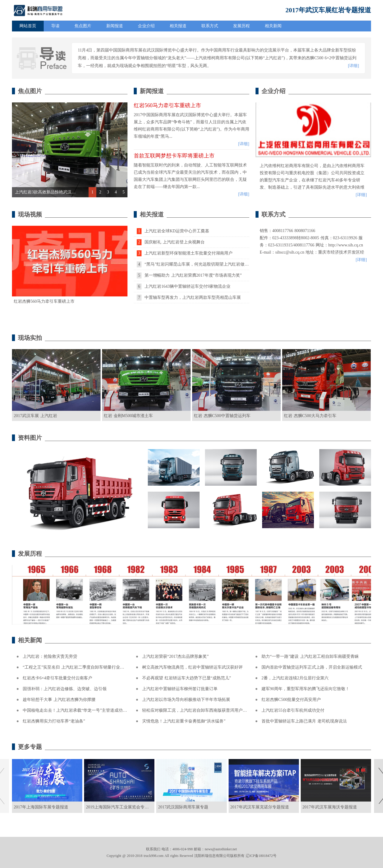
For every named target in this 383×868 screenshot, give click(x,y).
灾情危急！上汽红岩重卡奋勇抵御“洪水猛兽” (184, 721)
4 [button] (116, 192)
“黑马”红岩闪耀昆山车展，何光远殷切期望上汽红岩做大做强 (197, 264)
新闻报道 (115, 26)
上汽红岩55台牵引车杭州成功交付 (293, 710)
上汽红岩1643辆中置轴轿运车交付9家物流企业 (184, 286)
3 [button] (108, 192)
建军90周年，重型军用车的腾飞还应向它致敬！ (306, 689)
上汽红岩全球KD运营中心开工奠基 (173, 231)
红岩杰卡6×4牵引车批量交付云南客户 (57, 678)
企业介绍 (146, 26)
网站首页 (28, 26)
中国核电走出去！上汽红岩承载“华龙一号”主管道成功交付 (77, 710)
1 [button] (93, 192)
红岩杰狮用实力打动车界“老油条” (54, 721)
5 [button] (124, 192)
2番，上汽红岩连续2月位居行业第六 (295, 678)
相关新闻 (273, 26)
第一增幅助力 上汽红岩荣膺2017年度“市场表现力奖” (189, 275)
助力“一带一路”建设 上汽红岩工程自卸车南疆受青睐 (310, 656)
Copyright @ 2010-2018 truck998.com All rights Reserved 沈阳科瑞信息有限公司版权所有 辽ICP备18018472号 (191, 856)
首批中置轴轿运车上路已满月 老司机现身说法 (304, 721)
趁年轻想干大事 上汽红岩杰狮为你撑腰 (59, 700)
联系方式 (210, 26)
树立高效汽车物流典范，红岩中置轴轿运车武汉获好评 (192, 667)
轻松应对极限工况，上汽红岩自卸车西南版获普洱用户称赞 (197, 710)
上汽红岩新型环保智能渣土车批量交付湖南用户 (185, 253)
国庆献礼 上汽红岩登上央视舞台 (171, 242)
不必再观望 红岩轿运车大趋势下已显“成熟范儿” (187, 678)
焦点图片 (83, 26)
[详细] (354, 66)
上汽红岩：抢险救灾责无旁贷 (50, 656)
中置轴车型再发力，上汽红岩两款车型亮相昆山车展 (189, 297)
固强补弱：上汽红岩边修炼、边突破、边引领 (65, 689)
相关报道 (178, 26)
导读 (55, 26)
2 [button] (100, 192)
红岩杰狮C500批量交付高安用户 (291, 700)
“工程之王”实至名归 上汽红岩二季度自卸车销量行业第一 (76, 667)
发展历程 (241, 26)
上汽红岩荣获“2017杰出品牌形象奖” (175, 656)
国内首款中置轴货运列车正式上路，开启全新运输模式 (312, 667)
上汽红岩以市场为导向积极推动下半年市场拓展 (186, 700)
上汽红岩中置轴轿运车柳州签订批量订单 (180, 689)
